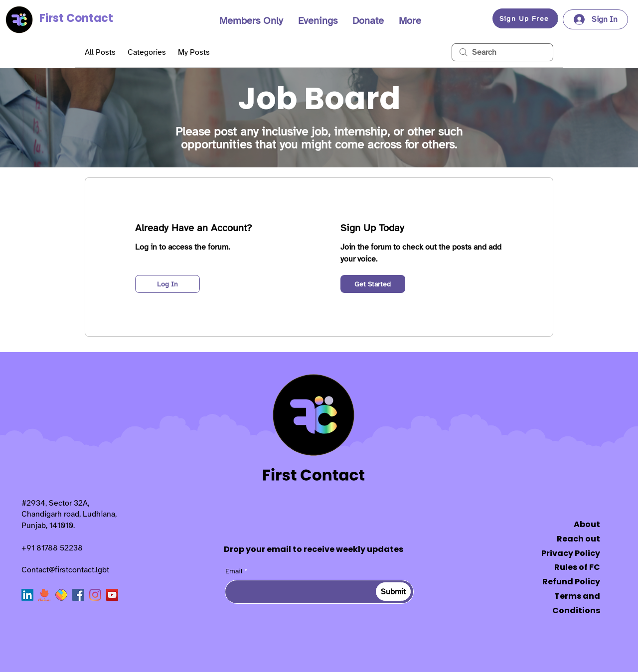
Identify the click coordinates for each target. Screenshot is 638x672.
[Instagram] (95, 595)
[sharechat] (61, 595)
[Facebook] (78, 595)
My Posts (194, 52)
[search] (502, 52)
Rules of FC (577, 567)
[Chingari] (44, 595)
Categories (147, 52)
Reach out (578, 539)
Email (234, 571)
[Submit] (393, 592)
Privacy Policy (571, 553)
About (587, 524)
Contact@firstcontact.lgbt (65, 570)
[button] (251, 21)
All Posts (100, 52)
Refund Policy (571, 582)
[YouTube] (112, 595)
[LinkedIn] (27, 595)
